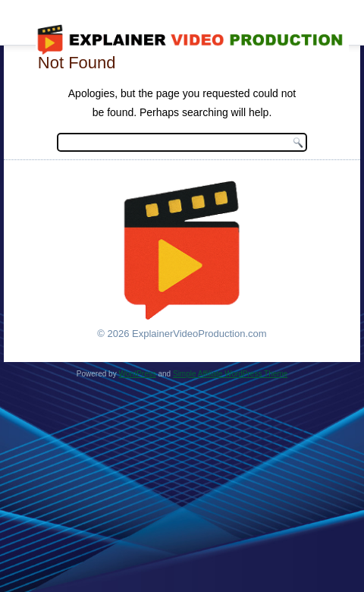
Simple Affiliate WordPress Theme (230, 374)
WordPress (137, 374)
